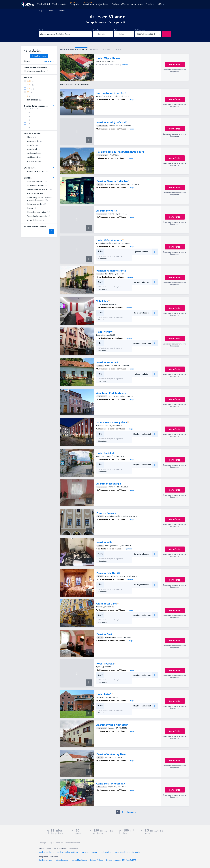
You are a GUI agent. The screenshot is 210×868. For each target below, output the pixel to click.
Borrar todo (49, 61)
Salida (116, 30)
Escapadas (75, 4)
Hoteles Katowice (45, 860)
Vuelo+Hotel (44, 4)
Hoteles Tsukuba (97, 860)
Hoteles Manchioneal (79, 860)
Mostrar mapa (39, 56)
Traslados (150, 4)
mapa (125, 65)
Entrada (96, 30)
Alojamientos (103, 4)
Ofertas (125, 4)
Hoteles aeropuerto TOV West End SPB (121, 860)
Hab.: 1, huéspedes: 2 (146, 34)
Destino (42, 30)
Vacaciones (88, 4)
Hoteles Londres (61, 860)
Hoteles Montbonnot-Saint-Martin (127, 852)
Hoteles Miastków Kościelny (67, 852)
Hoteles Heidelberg (46, 852)
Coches (115, 4)
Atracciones (137, 4)
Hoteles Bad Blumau (89, 852)
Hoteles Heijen (105, 852)
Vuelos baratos (60, 4)
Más (160, 4)
